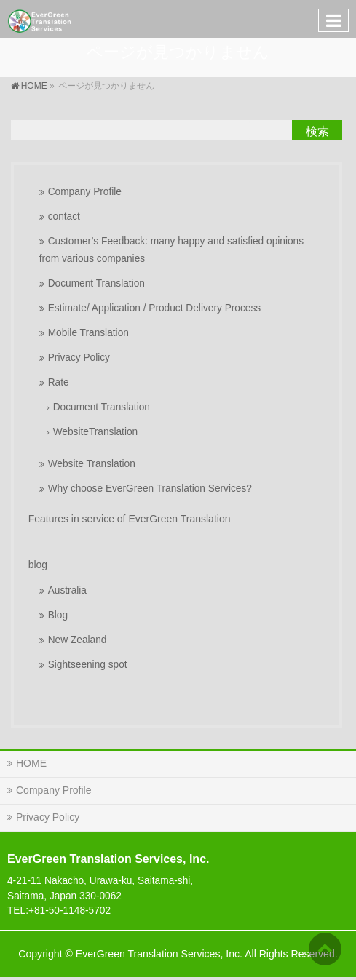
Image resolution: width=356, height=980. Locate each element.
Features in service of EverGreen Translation (130, 519)
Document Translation (96, 283)
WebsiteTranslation (96, 432)
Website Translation (92, 464)
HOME (31, 763)
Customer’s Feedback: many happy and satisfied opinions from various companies (171, 250)
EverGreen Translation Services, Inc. (159, 954)
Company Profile (85, 192)
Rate (59, 382)
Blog (58, 615)
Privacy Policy (79, 358)
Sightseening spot (88, 665)
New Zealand (78, 640)
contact (64, 216)
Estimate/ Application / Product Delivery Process (154, 308)
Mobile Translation (88, 333)
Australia (67, 590)
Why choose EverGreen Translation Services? (150, 489)
